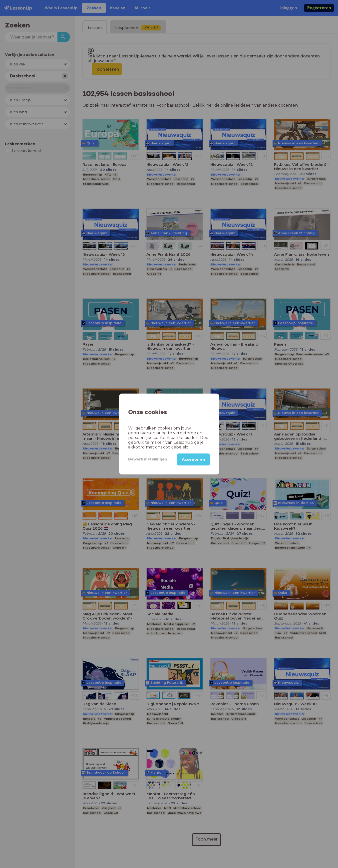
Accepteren (193, 459)
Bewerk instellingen (148, 459)
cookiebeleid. (176, 447)
